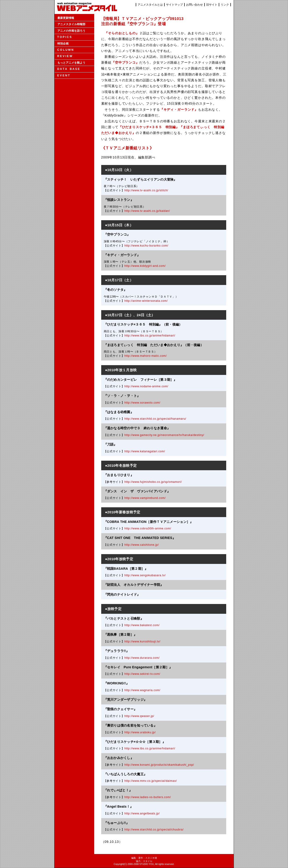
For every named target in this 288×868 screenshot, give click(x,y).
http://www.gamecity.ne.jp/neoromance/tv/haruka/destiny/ (164, 435)
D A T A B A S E (69, 69)
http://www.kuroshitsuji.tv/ (142, 642)
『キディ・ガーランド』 (179, 110)
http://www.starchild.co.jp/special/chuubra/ (154, 830)
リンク (225, 5)
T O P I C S (64, 37)
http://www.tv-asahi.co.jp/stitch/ (146, 190)
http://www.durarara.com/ (142, 658)
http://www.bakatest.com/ (142, 625)
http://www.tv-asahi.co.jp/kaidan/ (147, 211)
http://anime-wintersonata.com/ (146, 301)
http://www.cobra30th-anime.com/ (148, 528)
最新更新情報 (66, 18)
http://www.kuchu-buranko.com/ (146, 246)
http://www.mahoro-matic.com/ (146, 356)
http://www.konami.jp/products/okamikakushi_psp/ (159, 765)
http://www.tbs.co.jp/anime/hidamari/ (150, 336)
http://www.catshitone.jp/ (142, 545)
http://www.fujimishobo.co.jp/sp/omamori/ (153, 482)
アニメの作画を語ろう (71, 31)
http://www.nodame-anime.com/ (146, 386)
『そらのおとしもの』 (122, 33)
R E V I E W (65, 56)
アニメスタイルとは (150, 5)
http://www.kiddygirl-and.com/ (145, 266)
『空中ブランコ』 (125, 62)
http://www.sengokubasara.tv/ (145, 575)
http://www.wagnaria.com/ (142, 690)
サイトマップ (174, 5)
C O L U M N (65, 50)
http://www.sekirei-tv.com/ (142, 674)
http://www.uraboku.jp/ (140, 732)
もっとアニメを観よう (71, 63)
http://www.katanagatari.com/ (145, 451)
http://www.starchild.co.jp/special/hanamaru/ (155, 419)
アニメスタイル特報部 (71, 24)
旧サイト (212, 5)
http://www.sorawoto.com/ (142, 403)
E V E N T (64, 75)
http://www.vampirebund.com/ (145, 498)
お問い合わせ (194, 5)
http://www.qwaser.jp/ (139, 716)
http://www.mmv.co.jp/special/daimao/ (151, 781)
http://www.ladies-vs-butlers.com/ (148, 797)
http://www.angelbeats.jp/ (142, 813)
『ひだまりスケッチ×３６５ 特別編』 (149, 127)
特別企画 (63, 44)
